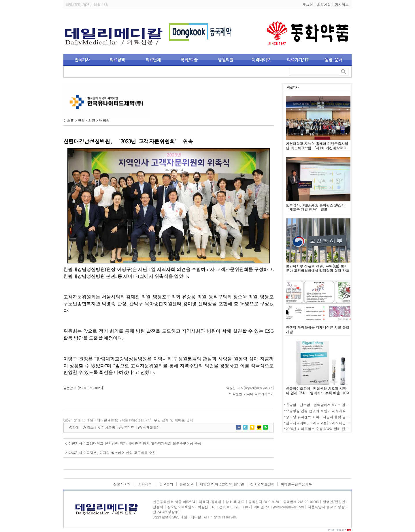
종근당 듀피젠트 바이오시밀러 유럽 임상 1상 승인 (325, 417)
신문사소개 (122, 484)
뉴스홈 (69, 120)
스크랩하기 (151, 427)
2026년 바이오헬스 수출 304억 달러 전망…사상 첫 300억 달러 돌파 (338, 429)
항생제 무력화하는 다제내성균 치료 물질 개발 (318, 329)
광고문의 (166, 484)
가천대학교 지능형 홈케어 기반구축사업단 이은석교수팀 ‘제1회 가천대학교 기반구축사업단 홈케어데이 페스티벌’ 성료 (317, 150)
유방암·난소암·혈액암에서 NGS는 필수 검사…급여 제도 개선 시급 (339, 405)
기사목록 (108, 427)
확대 (76, 427)
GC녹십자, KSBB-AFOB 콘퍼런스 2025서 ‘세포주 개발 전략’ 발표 (315, 207)
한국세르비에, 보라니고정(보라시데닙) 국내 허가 (325, 423)
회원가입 (324, 4)
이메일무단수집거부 (297, 484)
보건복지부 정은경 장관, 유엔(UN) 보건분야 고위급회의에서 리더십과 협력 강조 (318, 268)
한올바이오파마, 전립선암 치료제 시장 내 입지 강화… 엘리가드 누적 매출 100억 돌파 (318, 393)
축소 (90, 427)
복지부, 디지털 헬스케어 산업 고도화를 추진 (121, 453)
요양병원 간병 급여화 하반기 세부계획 (316, 411)
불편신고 (186, 484)
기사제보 (342, 4)
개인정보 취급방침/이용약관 (222, 484)
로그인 (308, 4)
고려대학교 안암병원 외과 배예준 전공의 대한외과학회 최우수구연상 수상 (144, 443)
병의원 (104, 120)
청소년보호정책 (263, 484)
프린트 (129, 427)
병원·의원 (86, 120)
